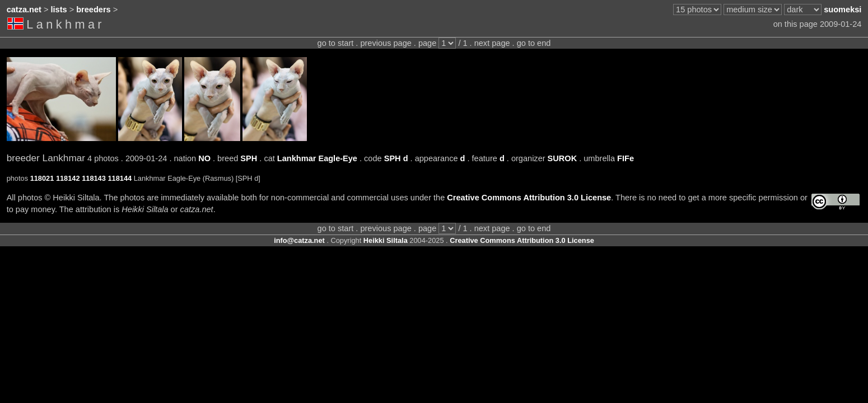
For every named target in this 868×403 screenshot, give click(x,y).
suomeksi (843, 10)
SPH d (396, 158)
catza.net (24, 10)
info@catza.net (299, 240)
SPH (249, 158)
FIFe (626, 158)
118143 (94, 178)
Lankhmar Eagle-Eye (317, 158)
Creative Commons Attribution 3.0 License (529, 198)
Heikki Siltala (386, 240)
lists (59, 10)
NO (204, 158)
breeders (93, 10)
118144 (120, 178)
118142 (68, 178)
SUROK (563, 158)
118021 (42, 178)
